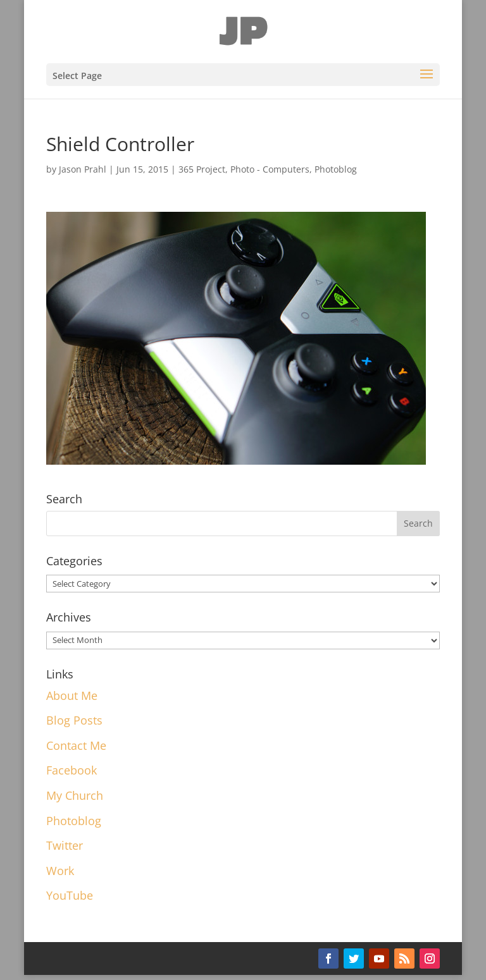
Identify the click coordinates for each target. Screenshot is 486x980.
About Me (72, 695)
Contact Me (76, 745)
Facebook (72, 770)
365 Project (202, 169)
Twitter (65, 845)
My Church (75, 795)
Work (60, 871)
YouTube (70, 895)
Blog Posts (74, 720)
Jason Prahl (83, 169)
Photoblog (336, 169)
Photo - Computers (270, 169)
